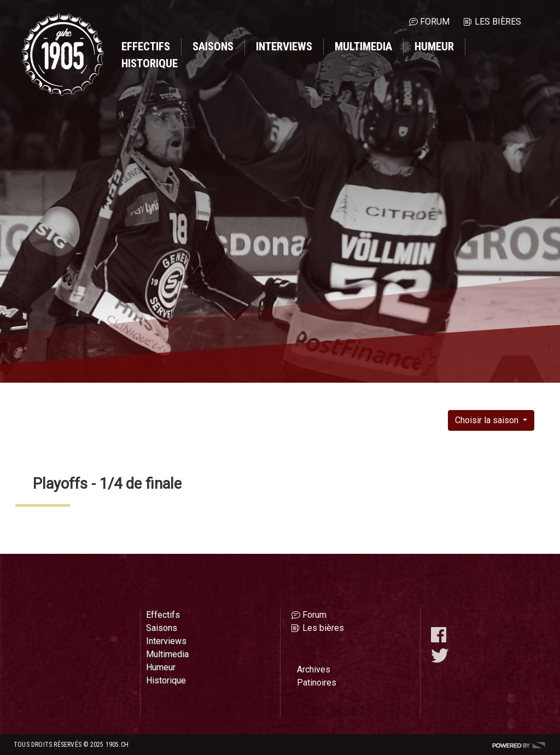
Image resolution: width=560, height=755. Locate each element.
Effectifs (146, 46)
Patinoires (317, 683)
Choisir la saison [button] (488, 420)
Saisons (213, 46)
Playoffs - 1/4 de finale (107, 484)
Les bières (498, 22)
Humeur (434, 46)
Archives (314, 669)
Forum (435, 22)
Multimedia (363, 46)
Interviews (284, 46)
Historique (150, 63)
